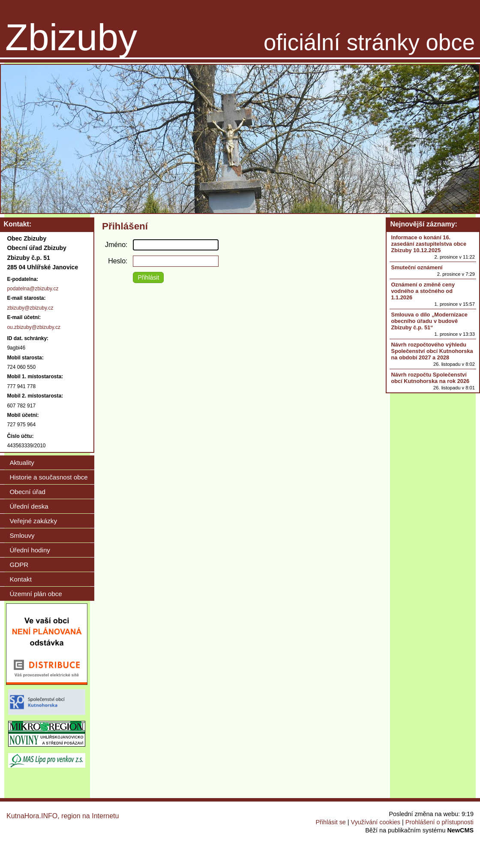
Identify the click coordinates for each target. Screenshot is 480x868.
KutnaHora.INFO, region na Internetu (63, 816)
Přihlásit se (330, 822)
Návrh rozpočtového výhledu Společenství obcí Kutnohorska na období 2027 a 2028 (432, 351)
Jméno (115, 245)
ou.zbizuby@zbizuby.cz (34, 327)
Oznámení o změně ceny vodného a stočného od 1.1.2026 (423, 291)
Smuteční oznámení (417, 267)
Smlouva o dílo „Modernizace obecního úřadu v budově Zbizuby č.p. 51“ (429, 321)
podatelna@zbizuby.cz (33, 289)
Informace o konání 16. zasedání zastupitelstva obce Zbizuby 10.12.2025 (429, 244)
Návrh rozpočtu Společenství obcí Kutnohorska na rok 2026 (430, 378)
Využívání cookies (376, 822)
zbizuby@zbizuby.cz (30, 308)
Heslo (117, 261)
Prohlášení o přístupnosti (439, 822)
